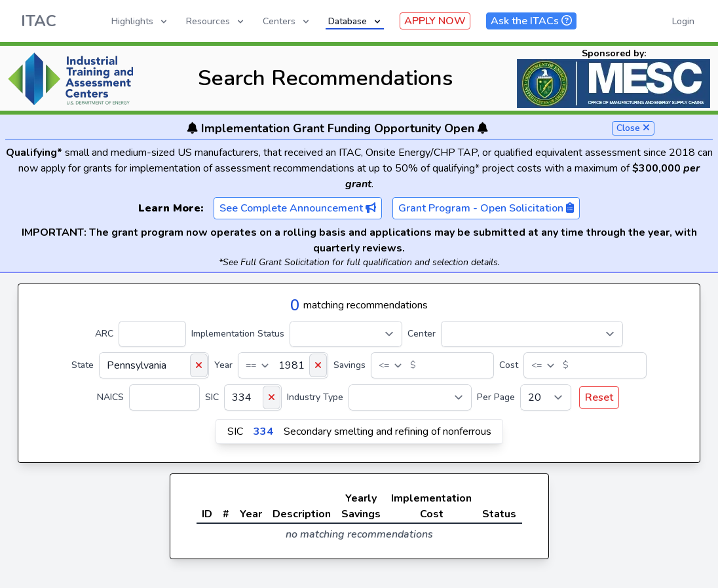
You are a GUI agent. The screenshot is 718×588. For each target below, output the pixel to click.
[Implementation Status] (346, 334)
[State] (154, 365)
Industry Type (315, 397)
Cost (509, 365)
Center (422, 334)
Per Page (496, 397)
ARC (104, 334)
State (83, 365)
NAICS (110, 397)
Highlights (140, 21)
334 (263, 432)
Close (633, 128)
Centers (287, 21)
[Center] (532, 334)
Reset (599, 397)
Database (355, 21)
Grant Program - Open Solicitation (486, 208)
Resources (216, 21)
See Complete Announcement (298, 208)
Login (683, 21)
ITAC (39, 21)
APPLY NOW (435, 21)
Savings (350, 365)
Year (223, 365)
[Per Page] (546, 397)
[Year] (283, 365)
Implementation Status (238, 334)
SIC (212, 397)
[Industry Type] (410, 397)
